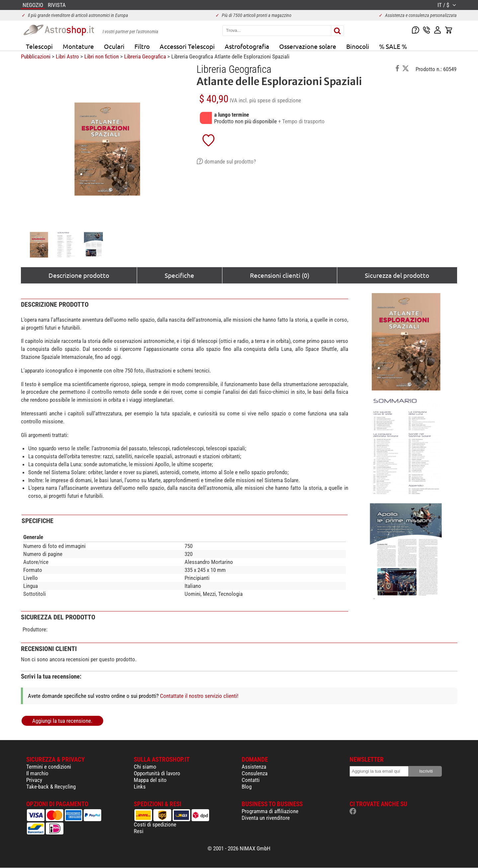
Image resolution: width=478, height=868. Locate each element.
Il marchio (37, 773)
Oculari (114, 46)
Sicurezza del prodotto (397, 275)
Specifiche (179, 275)
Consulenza (255, 773)
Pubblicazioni (36, 56)
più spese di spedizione (275, 100)
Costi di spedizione (155, 824)
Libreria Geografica (145, 56)
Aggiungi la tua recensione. (62, 721)
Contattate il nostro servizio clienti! (199, 696)
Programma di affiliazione (270, 811)
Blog (247, 787)
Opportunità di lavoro (157, 773)
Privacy (34, 780)
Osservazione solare (308, 46)
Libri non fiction (102, 56)
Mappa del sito (150, 780)
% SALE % (393, 46)
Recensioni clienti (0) (280, 275)
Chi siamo (145, 767)
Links (140, 787)
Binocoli (358, 46)
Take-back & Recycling (51, 787)
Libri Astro (67, 56)
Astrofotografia (247, 46)
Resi (139, 831)
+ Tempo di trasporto (301, 121)
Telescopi (39, 46)
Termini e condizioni (49, 767)
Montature (78, 46)
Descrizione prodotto (79, 275)
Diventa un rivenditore (266, 818)
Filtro (142, 46)
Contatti (251, 780)
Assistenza (254, 767)
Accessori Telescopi (187, 46)
